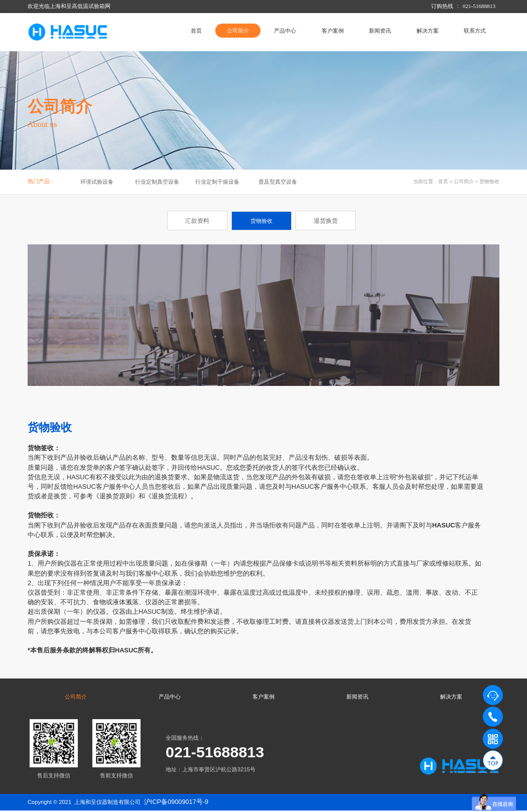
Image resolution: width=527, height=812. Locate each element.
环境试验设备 (97, 182)
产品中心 (285, 31)
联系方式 (475, 31)
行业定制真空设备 (157, 182)
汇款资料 (197, 221)
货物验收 (489, 181)
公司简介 (238, 31)
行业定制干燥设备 (217, 182)
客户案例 (333, 31)
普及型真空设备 (278, 182)
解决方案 (428, 31)
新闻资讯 (380, 31)
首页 (196, 31)
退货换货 (326, 221)
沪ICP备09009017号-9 (176, 803)
